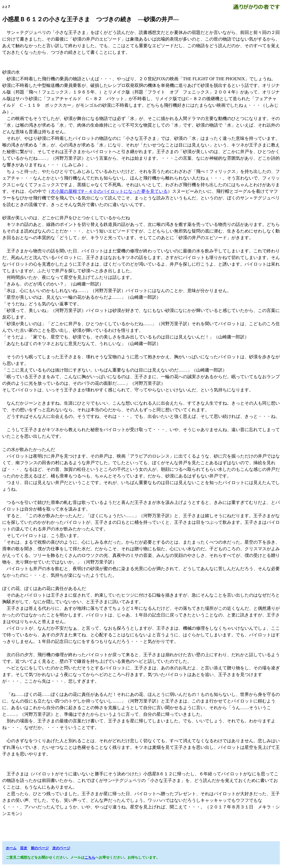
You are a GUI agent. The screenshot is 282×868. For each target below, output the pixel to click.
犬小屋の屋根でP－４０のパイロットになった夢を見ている (109, 191)
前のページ (40, 848)
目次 (24, 848)
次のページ (61, 848)
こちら (90, 857)
